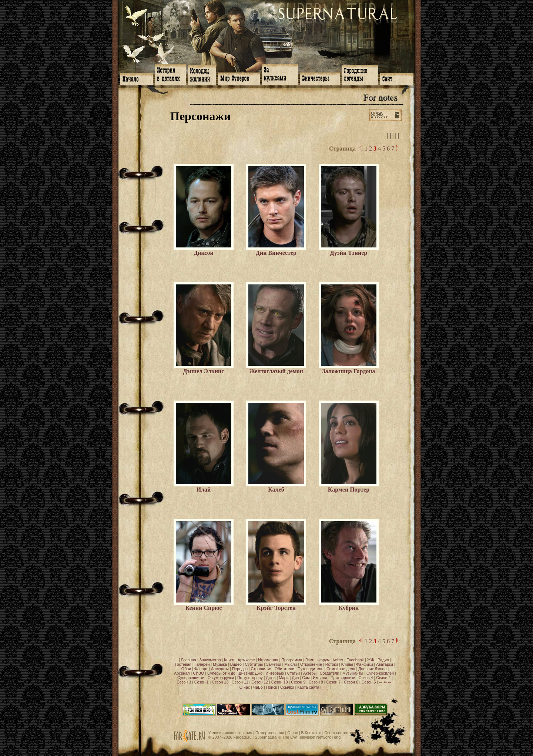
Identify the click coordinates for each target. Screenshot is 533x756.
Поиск (272, 687)
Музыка (220, 664)
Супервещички (191, 678)
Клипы (347, 664)
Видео (236, 664)
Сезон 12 (260, 682)
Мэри (284, 678)
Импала (320, 678)
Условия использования (230, 733)
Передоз (240, 669)
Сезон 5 (369, 682)
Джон (271, 678)
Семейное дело (341, 669)
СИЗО (198, 673)
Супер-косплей (380, 673)
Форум (324, 660)
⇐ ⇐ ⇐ (385, 682)
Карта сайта (308, 687)
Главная (189, 660)
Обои (186, 669)
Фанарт (201, 669)
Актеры (310, 673)
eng (337, 737)
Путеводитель (310, 669)
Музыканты (353, 673)
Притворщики (343, 678)
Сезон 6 (351, 682)
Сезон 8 (316, 682)
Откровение (311, 664)
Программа (292, 660)
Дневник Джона (372, 669)
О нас (245, 687)
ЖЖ (371, 660)
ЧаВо (258, 687)
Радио (383, 660)
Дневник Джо (250, 673)
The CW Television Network (307, 737)
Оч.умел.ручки (221, 678)
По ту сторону (250, 678)
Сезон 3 (184, 682)
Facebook (355, 660)
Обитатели (284, 669)
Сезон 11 (240, 682)
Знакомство (210, 660)
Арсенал (182, 673)
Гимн (310, 660)
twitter (338, 660)
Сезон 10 (280, 682)
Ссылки (287, 687)
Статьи (294, 673)
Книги (229, 660)
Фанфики (364, 664)
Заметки (274, 664)
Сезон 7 (333, 682)
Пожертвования (270, 733)
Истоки (332, 664)
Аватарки (385, 664)
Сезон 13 (220, 682)
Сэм (306, 678)
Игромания (268, 660)
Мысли (291, 664)
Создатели (330, 673)
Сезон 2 (383, 678)
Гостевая (183, 664)
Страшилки (261, 669)
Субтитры (254, 664)
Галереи (202, 664)
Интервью (275, 673)
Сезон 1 (202, 682)
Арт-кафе (246, 660)
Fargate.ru (242, 737)
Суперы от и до (221, 673)
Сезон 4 (366, 678)
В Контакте (311, 733)
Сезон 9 (298, 682)
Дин (295, 678)
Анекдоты (220, 669)
